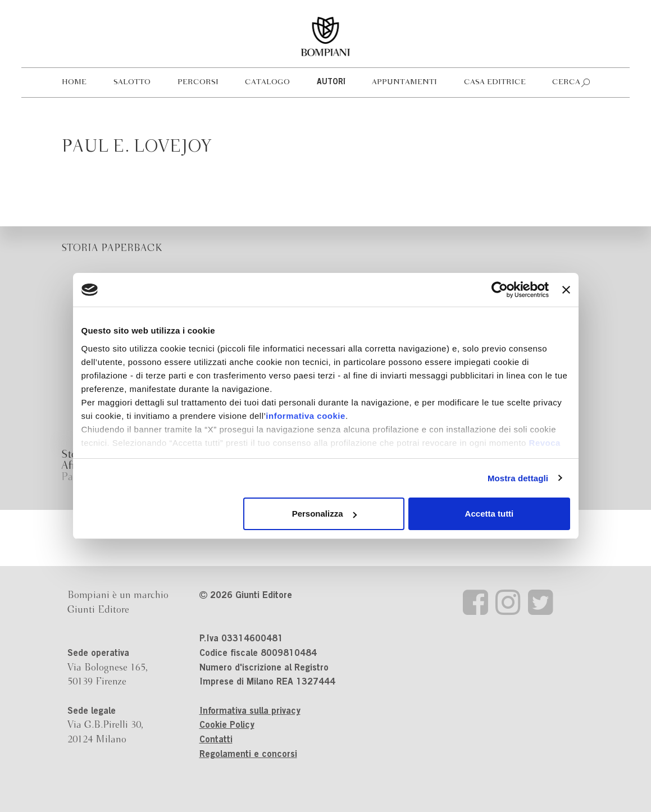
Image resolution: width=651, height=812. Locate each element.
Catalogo (267, 82)
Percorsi (198, 82)
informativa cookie (306, 416)
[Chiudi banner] (566, 290)
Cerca (566, 82)
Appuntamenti (404, 82)
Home (74, 82)
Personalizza (324, 514)
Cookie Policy (227, 726)
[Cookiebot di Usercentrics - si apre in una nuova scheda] (500, 290)
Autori (331, 83)
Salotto (132, 82)
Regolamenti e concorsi (248, 755)
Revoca (545, 443)
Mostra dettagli (518, 478)
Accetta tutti (490, 514)
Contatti (216, 740)
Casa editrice (495, 82)
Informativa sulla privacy (250, 711)
